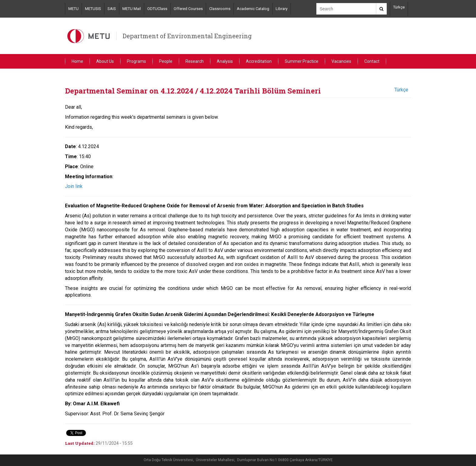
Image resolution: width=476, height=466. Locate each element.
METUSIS (93, 9)
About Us (105, 61)
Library (282, 9)
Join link (74, 186)
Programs (136, 61)
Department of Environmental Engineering (187, 36)
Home (77, 61)
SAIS (112, 9)
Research (195, 61)
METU (73, 9)
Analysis (225, 61)
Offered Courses (188, 9)
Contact (372, 61)
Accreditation (259, 61)
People (166, 61)
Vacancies (341, 61)
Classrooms (220, 9)
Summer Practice (302, 61)
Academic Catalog (253, 9)
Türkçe (399, 7)
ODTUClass (157, 9)
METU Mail (132, 9)
